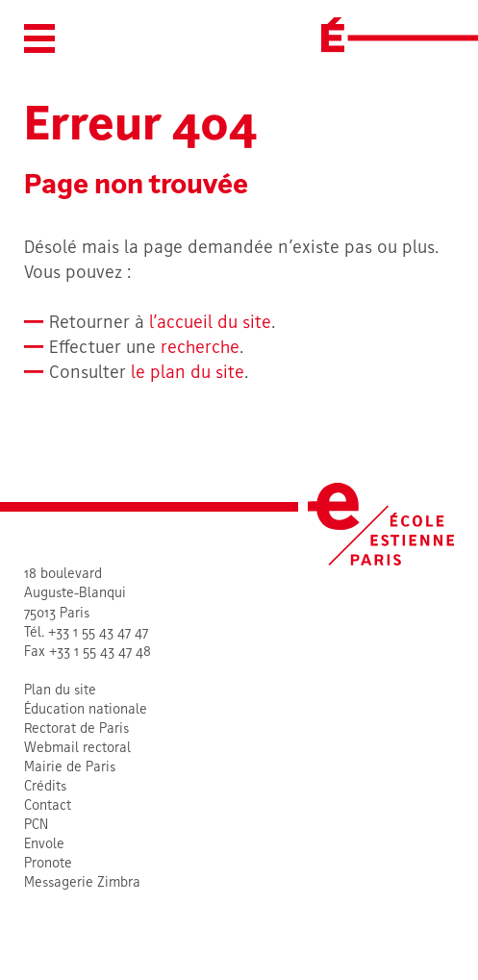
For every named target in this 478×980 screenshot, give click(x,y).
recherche (200, 349)
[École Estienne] (333, 35)
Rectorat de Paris (76, 729)
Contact (48, 806)
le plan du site (188, 374)
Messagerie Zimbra (82, 883)
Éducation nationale (86, 710)
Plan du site (60, 691)
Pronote (48, 864)
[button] (39, 38)
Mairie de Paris (70, 768)
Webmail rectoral (77, 749)
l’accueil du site (210, 324)
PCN (36, 826)
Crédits (45, 787)
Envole (44, 845)
